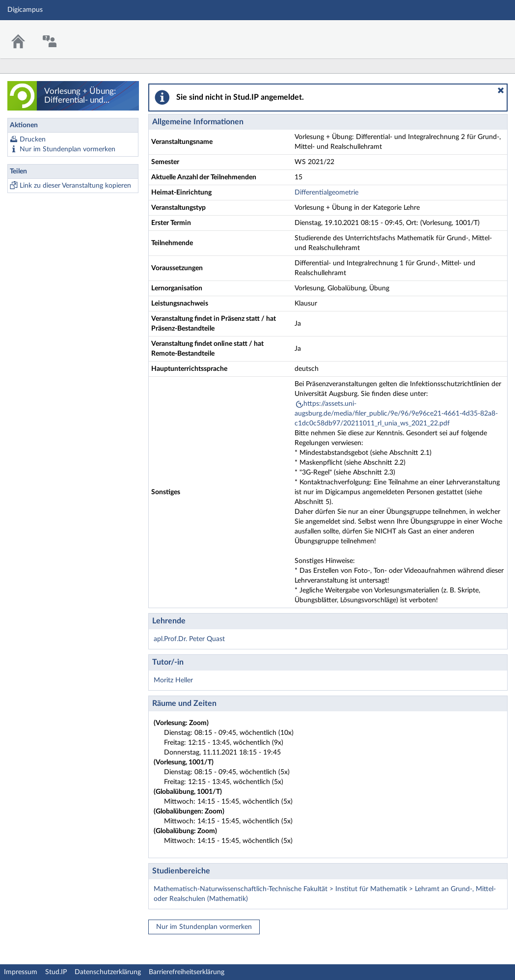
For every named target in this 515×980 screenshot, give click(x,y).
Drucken (33, 140)
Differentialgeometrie (326, 193)
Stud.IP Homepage (477, 33)
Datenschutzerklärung (108, 972)
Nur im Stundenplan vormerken (68, 149)
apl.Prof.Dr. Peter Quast (189, 639)
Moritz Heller (173, 680)
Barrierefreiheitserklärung (187, 972)
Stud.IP (56, 972)
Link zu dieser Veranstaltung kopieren (75, 186)
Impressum (21, 972)
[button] (501, 90)
